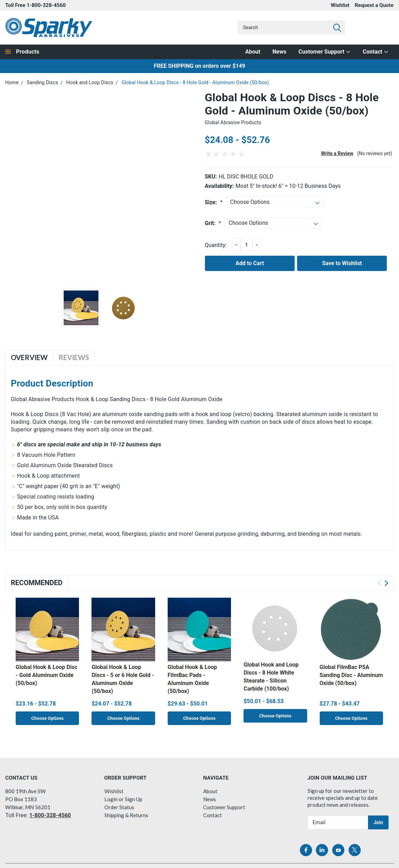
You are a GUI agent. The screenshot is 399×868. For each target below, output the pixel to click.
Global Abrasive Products (233, 122)
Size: (214, 202)
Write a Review (337, 153)
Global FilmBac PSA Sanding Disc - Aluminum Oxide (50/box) (351, 675)
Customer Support (325, 52)
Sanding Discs (42, 82)
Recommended (37, 583)
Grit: (213, 223)
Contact (376, 52)
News (279, 52)
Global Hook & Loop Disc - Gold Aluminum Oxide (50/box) (46, 675)
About (253, 52)
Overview (29, 357)
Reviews (74, 357)
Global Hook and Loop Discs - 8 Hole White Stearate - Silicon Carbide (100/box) (271, 677)
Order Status (119, 807)
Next (386, 583)
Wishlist (340, 5)
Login (111, 799)
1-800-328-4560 (46, 5)
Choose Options (47, 719)
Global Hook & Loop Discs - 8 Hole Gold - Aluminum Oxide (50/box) (195, 82)
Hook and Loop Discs (90, 82)
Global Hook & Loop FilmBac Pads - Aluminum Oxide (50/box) (192, 679)
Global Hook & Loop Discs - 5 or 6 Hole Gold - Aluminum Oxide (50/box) (123, 679)
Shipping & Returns (126, 815)
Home (12, 82)
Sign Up (134, 799)
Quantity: (216, 245)
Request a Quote (374, 5)
